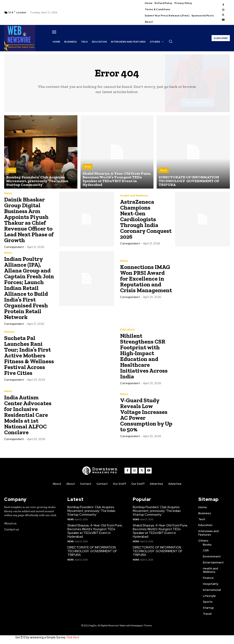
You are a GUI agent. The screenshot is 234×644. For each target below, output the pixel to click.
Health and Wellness (134, 195)
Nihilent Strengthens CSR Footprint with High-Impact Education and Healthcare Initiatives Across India (144, 356)
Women (9, 332)
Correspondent (14, 247)
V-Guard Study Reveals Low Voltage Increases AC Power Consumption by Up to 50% (146, 415)
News (11, 170)
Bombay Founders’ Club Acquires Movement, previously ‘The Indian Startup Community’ (91, 511)
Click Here (73, 637)
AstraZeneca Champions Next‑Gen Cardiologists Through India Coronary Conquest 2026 (146, 219)
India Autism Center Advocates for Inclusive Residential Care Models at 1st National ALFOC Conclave (28, 415)
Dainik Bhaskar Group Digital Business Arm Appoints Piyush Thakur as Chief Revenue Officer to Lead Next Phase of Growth (29, 220)
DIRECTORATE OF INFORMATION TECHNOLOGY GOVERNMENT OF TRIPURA (92, 551)
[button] (171, 41)
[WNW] (100, 471)
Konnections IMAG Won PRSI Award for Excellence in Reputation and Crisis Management (146, 279)
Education (127, 329)
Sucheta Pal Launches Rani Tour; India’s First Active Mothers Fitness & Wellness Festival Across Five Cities (29, 355)
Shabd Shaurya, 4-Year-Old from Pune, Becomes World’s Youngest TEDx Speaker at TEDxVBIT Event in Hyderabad (95, 531)
